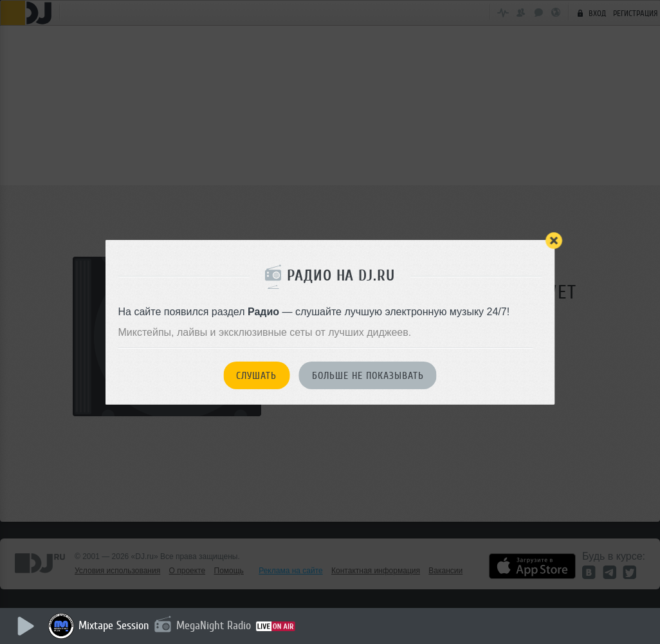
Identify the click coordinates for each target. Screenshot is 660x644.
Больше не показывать (368, 376)
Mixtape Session (114, 625)
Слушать (256, 376)
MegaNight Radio (214, 625)
